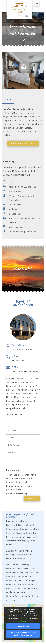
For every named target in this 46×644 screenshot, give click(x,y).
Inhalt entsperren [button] (23, 626)
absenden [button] (32, 499)
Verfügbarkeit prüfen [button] (23, 144)
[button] (37, 6)
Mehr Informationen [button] (23, 621)
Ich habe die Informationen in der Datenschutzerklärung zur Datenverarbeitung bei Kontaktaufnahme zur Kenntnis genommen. (21, 484)
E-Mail (15, 367)
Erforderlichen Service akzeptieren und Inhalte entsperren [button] (23, 634)
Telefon (15, 356)
